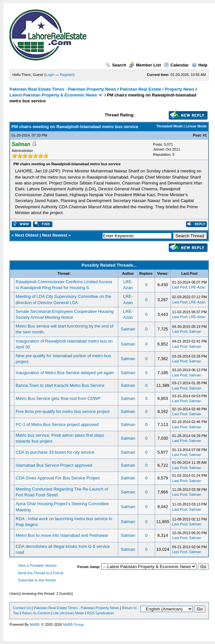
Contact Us (22, 608)
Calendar (176, 65)
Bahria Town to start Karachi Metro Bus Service (60, 385)
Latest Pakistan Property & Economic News (53, 95)
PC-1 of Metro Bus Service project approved (57, 424)
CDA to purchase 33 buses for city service (55, 452)
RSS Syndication (100, 613)
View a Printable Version (37, 565)
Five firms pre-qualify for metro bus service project (63, 411)
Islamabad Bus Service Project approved (54, 465)
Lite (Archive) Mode (69, 613)
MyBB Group (73, 624)
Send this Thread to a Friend (41, 573)
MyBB (34, 624)
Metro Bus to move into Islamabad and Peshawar (62, 535)
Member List (145, 65)
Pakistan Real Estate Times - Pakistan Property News (63, 89)
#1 (205, 135)
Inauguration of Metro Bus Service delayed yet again (65, 373)
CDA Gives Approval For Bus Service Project (58, 478)
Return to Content (36, 613)
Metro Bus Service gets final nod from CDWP (58, 398)
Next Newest (55, 235)
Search (116, 65)
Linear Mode (196, 126)
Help (200, 65)
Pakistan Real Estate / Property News (157, 89)
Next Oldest (27, 235)
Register (67, 75)
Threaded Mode (170, 126)
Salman (128, 329)
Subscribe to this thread (37, 580)
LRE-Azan (197, 287)
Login (50, 75)
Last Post (179, 287)
